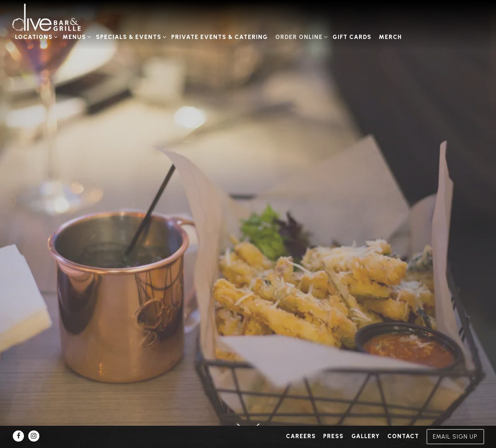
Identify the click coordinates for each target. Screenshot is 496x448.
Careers (301, 436)
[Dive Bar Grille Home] (58, 17)
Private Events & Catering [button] (220, 37)
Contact (403, 436)
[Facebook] (18, 436)
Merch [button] (390, 37)
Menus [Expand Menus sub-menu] (76, 36)
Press (333, 436)
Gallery (366, 436)
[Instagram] (34, 436)
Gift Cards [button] (352, 37)
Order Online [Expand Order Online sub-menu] (300, 36)
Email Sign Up (455, 436)
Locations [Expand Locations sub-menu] (35, 36)
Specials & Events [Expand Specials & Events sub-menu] (130, 36)
